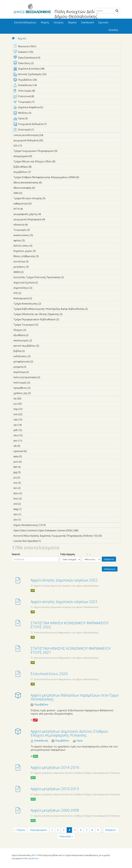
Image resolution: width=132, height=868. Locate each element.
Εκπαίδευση (41, 741)
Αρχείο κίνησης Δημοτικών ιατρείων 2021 (64, 602)
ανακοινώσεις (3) (38, 235)
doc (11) (26, 441)
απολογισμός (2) (37, 340)
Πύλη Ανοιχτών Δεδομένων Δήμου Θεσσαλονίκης (82, 14)
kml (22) (26, 414)
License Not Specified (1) (46, 541)
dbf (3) (25, 467)
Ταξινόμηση (67, 554)
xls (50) (25, 398)
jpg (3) (25, 472)
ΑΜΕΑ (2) (28, 272)
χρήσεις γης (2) (35, 393)
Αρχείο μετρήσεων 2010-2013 (55, 789)
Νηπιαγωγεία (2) (37, 298)
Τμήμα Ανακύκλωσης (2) (46, 304)
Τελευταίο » (66, 836)
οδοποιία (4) (32, 225)
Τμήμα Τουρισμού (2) (43, 325)
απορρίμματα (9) (37, 156)
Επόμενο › (111, 830)
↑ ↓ (86, 554)
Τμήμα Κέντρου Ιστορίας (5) (50, 198)
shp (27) (26, 409)
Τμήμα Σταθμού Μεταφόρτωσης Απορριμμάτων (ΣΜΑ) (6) (67, 178)
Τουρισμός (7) (67, 102)
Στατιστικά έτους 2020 (49, 674)
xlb (33, 590)
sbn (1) (26, 514)
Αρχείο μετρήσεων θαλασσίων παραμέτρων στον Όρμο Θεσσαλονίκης (75, 697)
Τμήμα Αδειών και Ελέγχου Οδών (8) (60, 161)
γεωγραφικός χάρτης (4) (46, 214)
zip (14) (26, 425)
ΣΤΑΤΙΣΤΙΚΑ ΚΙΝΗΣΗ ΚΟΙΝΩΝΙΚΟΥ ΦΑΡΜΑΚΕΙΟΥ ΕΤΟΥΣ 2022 (70, 625)
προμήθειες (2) (35, 388)
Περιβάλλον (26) (67, 80)
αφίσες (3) (29, 240)
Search (16, 554)
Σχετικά (103, 22)
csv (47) (26, 404)
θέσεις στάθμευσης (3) (43, 256)
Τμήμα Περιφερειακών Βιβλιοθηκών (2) (64, 319)
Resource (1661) (67, 47)
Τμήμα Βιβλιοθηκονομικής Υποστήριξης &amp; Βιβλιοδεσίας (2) (67, 309)
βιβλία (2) (29, 351)
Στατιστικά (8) (67, 97)
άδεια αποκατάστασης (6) (46, 182)
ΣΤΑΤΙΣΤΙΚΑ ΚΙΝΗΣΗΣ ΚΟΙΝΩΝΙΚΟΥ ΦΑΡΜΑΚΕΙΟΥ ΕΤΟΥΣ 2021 (71, 650)
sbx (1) (25, 520)
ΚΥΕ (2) (26, 293)
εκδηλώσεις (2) (35, 356)
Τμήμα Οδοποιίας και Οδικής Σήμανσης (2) (67, 315)
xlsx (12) (26, 435)
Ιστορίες (59, 22)
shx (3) (25, 483)
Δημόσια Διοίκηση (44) (67, 69)
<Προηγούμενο (38, 830)
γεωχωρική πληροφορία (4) (50, 219)
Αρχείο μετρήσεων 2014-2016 (55, 767)
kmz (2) (26, 499)
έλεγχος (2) (31, 330)
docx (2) (27, 493)
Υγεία (80, 741)
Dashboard (87, 22)
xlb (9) (25, 446)
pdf (35, 720)
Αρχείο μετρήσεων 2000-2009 (55, 810)
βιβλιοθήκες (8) (36, 167)
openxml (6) (31, 451)
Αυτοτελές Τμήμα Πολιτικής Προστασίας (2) (67, 278)
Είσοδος (113, 30)
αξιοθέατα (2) (33, 335)
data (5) (27, 456)
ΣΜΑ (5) (27, 193)
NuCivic (35, 858)
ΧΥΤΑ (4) (27, 209)
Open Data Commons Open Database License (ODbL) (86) (67, 531)
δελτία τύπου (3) (37, 246)
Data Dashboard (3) (67, 58)
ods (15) (26, 420)
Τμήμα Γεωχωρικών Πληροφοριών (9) (62, 151)
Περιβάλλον (41, 705)
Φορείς (45, 22)
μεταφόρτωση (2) (38, 361)
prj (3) (25, 477)
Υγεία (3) (67, 119)
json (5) (26, 462)
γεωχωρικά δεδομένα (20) (47, 140)
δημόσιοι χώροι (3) (40, 251)
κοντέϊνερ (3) (33, 261)
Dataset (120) (67, 52)
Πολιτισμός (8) (67, 91)
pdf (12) (26, 430)
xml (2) (25, 504)
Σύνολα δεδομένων (25, 22)
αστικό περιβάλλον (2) (44, 346)
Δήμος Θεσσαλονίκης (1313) (48, 525)
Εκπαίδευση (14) (67, 86)
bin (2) (25, 488)
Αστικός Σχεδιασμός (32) (67, 75)
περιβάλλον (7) (35, 172)
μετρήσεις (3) (33, 267)
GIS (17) (26, 146)
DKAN (25, 858)
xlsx (36, 756)
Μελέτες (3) (67, 113)
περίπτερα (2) (33, 372)
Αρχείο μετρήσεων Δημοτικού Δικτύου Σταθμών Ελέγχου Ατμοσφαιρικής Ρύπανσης (69, 733)
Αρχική (22, 38)
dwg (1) (26, 509)
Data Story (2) (67, 63)
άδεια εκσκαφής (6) (40, 188)
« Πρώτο (20, 830)
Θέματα (72, 22)
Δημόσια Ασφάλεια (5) (67, 108)
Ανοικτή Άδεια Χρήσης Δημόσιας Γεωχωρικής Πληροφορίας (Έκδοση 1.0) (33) (67, 536)
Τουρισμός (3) (34, 230)
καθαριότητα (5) (36, 204)
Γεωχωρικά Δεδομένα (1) (67, 125)
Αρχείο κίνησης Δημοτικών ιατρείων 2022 (64, 580)
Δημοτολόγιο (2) (37, 288)
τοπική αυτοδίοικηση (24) (47, 135)
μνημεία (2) (31, 367)
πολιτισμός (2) (35, 383)
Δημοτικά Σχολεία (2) (43, 283)
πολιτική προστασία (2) (45, 377)
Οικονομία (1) (67, 130)
